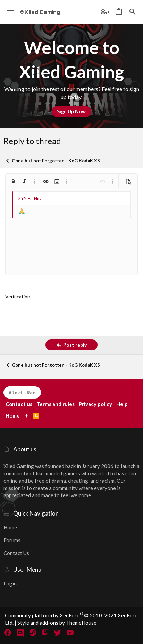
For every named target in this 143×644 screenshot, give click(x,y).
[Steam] (33, 633)
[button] (11, 12)
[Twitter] (58, 633)
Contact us (16, 553)
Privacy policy (95, 404)
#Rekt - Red (22, 392)
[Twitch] (45, 633)
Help (122, 404)
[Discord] (20, 633)
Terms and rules (56, 404)
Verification (18, 297)
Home (10, 527)
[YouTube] (70, 633)
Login (10, 583)
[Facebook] (8, 633)
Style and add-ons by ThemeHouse (57, 623)
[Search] (133, 12)
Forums (12, 540)
